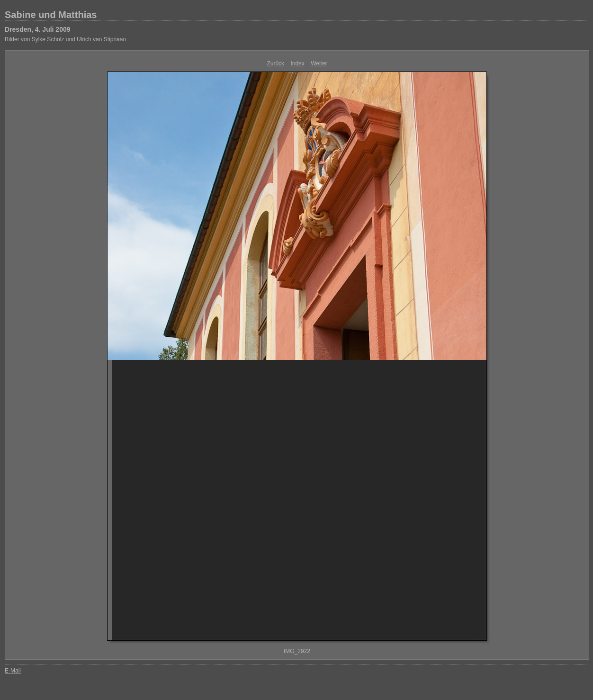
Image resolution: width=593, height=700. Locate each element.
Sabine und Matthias (51, 15)
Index (297, 63)
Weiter (319, 63)
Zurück (275, 63)
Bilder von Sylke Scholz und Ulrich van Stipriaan (65, 39)
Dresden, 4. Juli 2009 (38, 29)
